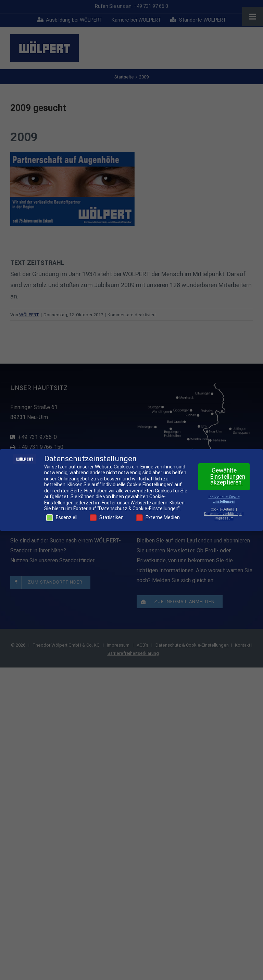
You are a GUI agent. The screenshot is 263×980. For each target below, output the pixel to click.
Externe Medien (158, 518)
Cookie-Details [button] (223, 509)
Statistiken (107, 518)
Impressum (224, 518)
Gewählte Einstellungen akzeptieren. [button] (228, 476)
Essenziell (62, 518)
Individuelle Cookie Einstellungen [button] (224, 499)
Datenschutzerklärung (223, 514)
